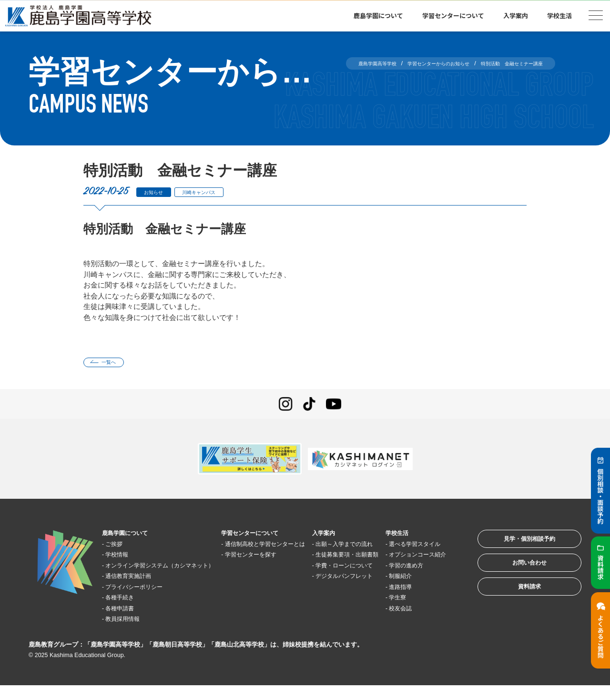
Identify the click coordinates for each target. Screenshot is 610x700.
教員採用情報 (131, 633)
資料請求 (517, 605)
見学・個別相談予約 (517, 546)
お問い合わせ (517, 576)
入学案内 (516, 15)
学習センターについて (453, 15)
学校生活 (559, 15)
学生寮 (406, 623)
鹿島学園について (378, 15)
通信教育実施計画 (138, 590)
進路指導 (409, 612)
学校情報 (123, 558)
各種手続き (127, 612)
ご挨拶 (120, 547)
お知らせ (158, 192)
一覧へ (116, 364)
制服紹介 (409, 601)
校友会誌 (409, 633)
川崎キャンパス (216, 192)
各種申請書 (127, 623)
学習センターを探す (261, 569)
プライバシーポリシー (145, 601)
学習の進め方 (417, 590)
